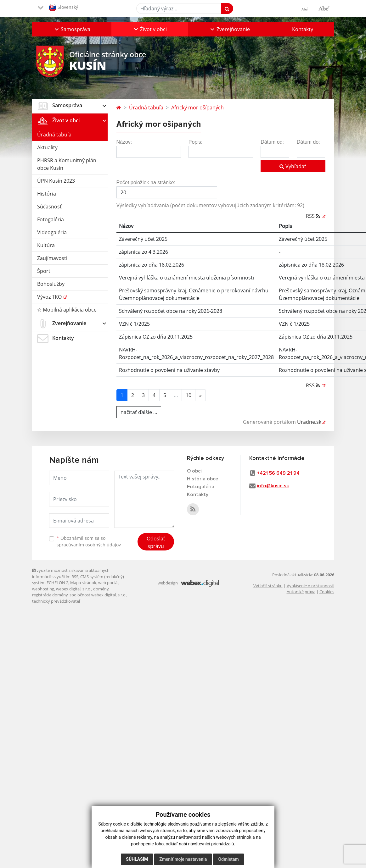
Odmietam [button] (228, 859)
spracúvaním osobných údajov (89, 545)
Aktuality (47, 147)
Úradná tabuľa (54, 135)
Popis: (195, 142)
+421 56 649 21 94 (278, 473)
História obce (203, 479)
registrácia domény (50, 595)
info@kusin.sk (273, 486)
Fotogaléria (51, 219)
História (47, 194)
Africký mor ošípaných (197, 108)
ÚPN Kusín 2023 (56, 181)
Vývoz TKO (50, 297)
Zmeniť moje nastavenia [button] (183, 859)
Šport (44, 271)
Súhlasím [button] (137, 859)
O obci (194, 471)
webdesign (168, 583)
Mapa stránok (83, 583)
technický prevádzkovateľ (56, 601)
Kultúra (46, 245)
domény (101, 589)
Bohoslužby (51, 284)
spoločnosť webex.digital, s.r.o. (98, 595)
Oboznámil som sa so (89, 541)
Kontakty (303, 29)
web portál (108, 583)
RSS (314, 216)
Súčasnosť (49, 207)
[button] (72, 29)
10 (189, 395)
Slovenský (63, 8)
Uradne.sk (309, 422)
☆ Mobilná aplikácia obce (67, 310)
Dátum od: (272, 142)
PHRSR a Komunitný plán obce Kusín (67, 164)
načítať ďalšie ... (139, 412)
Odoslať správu (156, 542)
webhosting (43, 589)
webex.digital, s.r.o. (74, 589)
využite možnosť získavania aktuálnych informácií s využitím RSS (71, 573)
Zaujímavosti (52, 258)
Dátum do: (308, 142)
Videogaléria (52, 232)
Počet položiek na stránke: (146, 182)
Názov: (124, 142)
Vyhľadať (293, 166)
